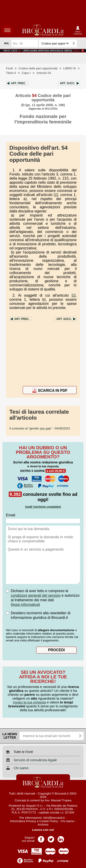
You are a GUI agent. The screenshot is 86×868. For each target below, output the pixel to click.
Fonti (9, 68)
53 (56, 195)
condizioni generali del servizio (36, 595)
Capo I (26, 73)
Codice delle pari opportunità (38, 68)
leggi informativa (25, 605)
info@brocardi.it (54, 818)
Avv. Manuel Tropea (58, 800)
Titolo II (11, 73)
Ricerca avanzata (81, 43)
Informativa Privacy (23, 821)
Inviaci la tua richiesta (29, 702)
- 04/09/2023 (40, 428)
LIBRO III (70, 68)
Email (11, 515)
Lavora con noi (43, 830)
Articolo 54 (44, 73)
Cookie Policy (49, 821)
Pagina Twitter (51, 838)
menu (7, 30)
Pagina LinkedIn (61, 838)
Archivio (43, 825)
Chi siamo (67, 821)
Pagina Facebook (41, 838)
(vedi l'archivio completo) (43, 507)
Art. (18, 83)
